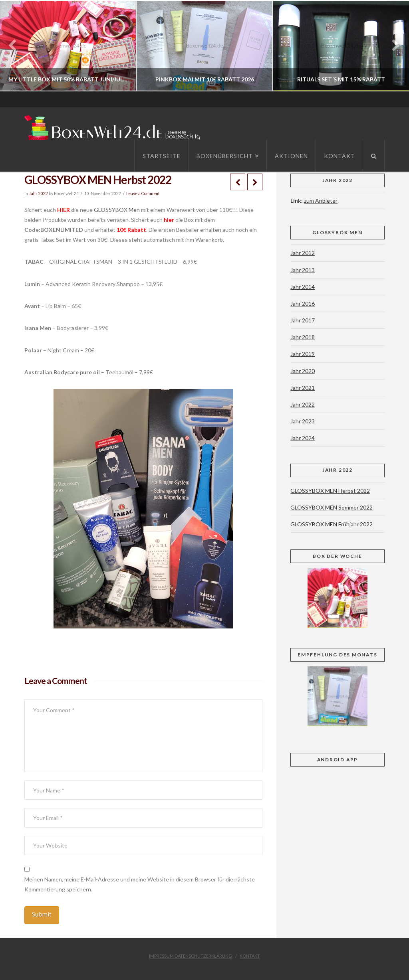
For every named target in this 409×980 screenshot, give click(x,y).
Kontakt (250, 956)
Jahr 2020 (303, 371)
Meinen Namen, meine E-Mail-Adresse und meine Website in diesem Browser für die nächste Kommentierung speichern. (140, 884)
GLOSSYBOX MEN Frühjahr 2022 (332, 524)
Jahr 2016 (303, 303)
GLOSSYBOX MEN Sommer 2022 (332, 507)
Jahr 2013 (303, 270)
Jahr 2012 (303, 253)
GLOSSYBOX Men (117, 210)
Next (392, 46)
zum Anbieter (321, 201)
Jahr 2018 (303, 337)
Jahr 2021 (303, 388)
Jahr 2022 (38, 194)
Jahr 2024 (303, 438)
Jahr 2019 (303, 354)
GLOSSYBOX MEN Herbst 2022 (330, 491)
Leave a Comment (143, 194)
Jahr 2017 (303, 320)
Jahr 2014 (303, 287)
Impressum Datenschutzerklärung (191, 956)
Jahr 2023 (303, 421)
